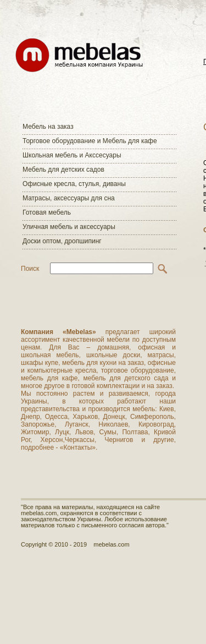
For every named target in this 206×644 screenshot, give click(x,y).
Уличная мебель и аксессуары (69, 227)
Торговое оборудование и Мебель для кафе (90, 141)
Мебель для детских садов (63, 170)
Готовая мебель (47, 212)
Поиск (30, 269)
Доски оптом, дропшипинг (62, 241)
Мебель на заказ (48, 127)
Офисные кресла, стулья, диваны (74, 184)
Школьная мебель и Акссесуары (72, 155)
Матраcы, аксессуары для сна (69, 198)
